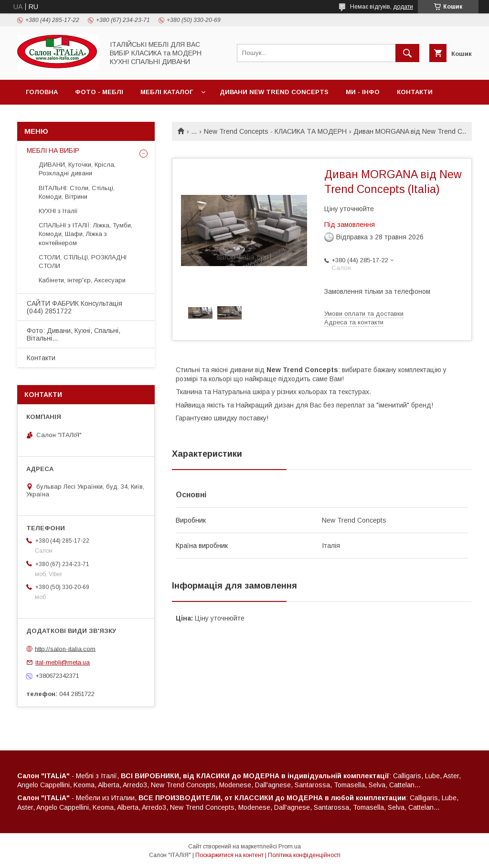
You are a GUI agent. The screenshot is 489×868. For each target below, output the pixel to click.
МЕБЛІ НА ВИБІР (53, 150)
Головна (42, 92)
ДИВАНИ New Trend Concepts (274, 92)
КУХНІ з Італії (58, 211)
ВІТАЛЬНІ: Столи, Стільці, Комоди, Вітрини (77, 192)
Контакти (415, 92)
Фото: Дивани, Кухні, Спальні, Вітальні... (74, 334)
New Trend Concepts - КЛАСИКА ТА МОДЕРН (275, 131)
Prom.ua (290, 847)
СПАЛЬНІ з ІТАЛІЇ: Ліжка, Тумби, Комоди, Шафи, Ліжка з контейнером (85, 234)
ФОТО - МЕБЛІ (99, 92)
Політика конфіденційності (304, 855)
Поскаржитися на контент (229, 855)
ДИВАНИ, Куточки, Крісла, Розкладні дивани (77, 169)
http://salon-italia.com (65, 648)
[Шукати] (407, 53)
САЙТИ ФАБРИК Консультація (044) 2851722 (74, 307)
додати (403, 7)
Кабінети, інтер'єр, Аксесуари (82, 280)
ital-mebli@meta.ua (63, 662)
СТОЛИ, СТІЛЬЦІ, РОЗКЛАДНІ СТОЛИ (83, 262)
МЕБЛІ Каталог (167, 92)
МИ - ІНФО (363, 92)
